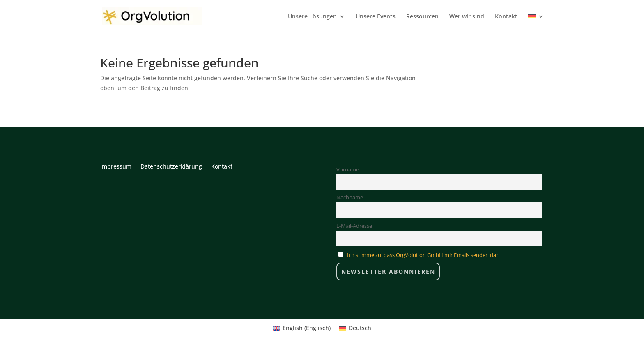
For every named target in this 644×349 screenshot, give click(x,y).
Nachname (350, 198)
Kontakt (506, 17)
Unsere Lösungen (312, 17)
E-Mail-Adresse (354, 226)
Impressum (116, 167)
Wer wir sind (467, 17)
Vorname (348, 170)
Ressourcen (422, 17)
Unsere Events (376, 17)
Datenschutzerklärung (171, 167)
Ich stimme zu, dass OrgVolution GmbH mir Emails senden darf (423, 255)
